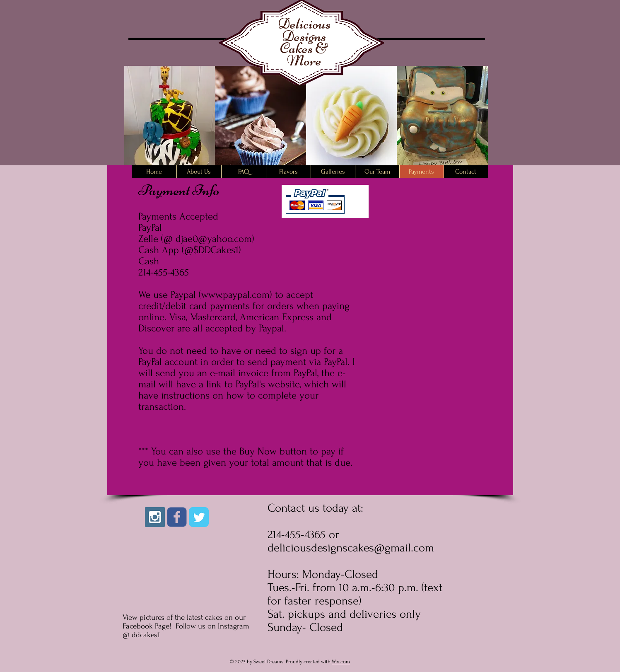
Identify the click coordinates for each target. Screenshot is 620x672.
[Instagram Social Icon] (155, 517)
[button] (170, 123)
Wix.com (341, 662)
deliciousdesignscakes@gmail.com (351, 548)
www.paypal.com (235, 295)
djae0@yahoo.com (214, 239)
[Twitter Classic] (199, 517)
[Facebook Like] (207, 541)
